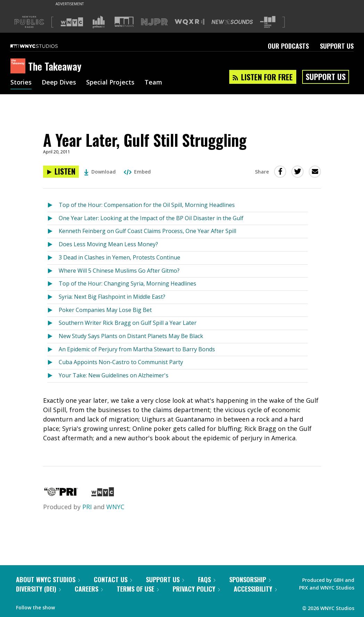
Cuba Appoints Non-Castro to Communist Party (121, 362)
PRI (87, 507)
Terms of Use (138, 589)
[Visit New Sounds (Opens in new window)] (232, 22)
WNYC (115, 507)
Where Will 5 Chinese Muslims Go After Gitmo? (119, 271)
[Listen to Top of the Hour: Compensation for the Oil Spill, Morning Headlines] (53, 205)
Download (100, 172)
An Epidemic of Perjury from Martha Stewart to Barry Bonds (137, 349)
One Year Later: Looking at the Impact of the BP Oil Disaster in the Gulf (151, 218)
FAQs (207, 579)
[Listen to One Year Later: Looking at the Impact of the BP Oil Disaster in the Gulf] (53, 219)
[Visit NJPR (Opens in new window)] (154, 22)
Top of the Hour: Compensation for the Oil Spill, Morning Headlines (147, 205)
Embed (137, 172)
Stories (21, 83)
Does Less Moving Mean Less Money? (108, 244)
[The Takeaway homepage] (19, 66)
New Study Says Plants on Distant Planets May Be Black (131, 336)
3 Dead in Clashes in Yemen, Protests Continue (119, 257)
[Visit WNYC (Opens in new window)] (72, 22)
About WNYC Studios (48, 579)
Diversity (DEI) (38, 589)
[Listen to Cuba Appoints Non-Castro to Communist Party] (53, 363)
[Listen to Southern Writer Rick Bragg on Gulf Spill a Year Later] (53, 323)
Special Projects (110, 83)
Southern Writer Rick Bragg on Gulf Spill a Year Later (128, 323)
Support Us (337, 46)
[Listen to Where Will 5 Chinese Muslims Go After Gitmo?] (53, 271)
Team (153, 83)
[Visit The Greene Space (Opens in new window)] (268, 22)
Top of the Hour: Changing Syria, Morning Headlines (127, 283)
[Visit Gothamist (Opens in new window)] (99, 22)
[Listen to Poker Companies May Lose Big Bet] (53, 310)
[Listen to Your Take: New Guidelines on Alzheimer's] (53, 376)
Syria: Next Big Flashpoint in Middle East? (112, 297)
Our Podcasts (288, 46)
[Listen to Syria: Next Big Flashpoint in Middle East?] (53, 297)
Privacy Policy (196, 589)
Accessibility (255, 589)
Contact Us (113, 579)
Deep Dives (59, 83)
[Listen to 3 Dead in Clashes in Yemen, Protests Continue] (53, 258)
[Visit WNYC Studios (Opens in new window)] (124, 22)
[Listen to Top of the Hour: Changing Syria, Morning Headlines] (53, 284)
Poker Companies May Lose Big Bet (105, 310)
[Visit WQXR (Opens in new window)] (189, 22)
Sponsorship (250, 579)
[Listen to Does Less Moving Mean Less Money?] (53, 245)
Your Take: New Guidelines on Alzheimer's (114, 375)
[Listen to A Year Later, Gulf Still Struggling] (61, 172)
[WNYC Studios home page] (43, 46)
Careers (89, 589)
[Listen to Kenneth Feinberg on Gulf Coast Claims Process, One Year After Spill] (53, 231)
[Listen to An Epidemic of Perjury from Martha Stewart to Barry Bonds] (53, 350)
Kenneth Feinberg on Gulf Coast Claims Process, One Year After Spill (147, 231)
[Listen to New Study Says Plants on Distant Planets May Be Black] (53, 336)
